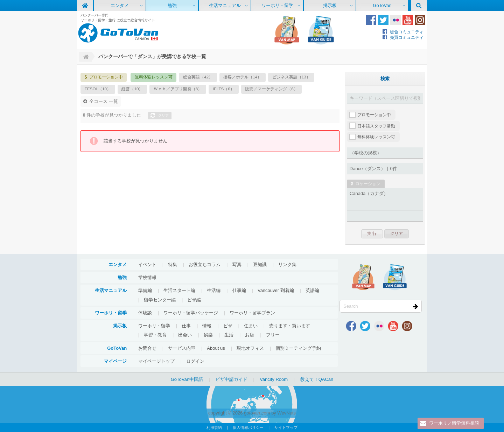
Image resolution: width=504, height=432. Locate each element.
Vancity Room (274, 379)
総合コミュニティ (407, 32)
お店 (250, 335)
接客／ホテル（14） (242, 77)
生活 (229, 335)
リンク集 (287, 264)
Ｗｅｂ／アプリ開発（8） (178, 89)
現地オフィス (250, 348)
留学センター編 (160, 300)
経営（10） (132, 89)
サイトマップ (286, 427)
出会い (185, 335)
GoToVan (382, 5)
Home (85, 57)
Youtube (408, 20)
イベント (147, 264)
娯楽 (208, 335)
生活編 (214, 290)
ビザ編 (194, 300)
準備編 (145, 290)
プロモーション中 (106, 77)
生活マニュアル (225, 5)
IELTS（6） (224, 89)
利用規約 (214, 427)
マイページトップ (156, 361)
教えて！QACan (317, 379)
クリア (163, 115)
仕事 (186, 326)
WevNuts (286, 413)
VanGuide (321, 30)
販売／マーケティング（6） (271, 89)
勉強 (172, 5)
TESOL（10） (98, 89)
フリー (273, 335)
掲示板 (330, 5)
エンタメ (120, 5)
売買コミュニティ (407, 37)
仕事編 (239, 290)
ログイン (195, 361)
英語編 (312, 290)
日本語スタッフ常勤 (376, 126)
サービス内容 (182, 348)
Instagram (420, 20)
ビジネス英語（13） (291, 77)
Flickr (395, 20)
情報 (207, 326)
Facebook (371, 20)
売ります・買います (290, 326)
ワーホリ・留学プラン (252, 313)
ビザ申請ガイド (232, 379)
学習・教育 (155, 335)
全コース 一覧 (104, 101)
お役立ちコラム (205, 264)
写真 (237, 264)
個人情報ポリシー (248, 427)
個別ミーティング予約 (298, 348)
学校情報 (147, 277)
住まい (251, 326)
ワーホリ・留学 (277, 5)
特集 (173, 264)
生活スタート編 (179, 290)
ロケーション (368, 184)
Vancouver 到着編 (276, 290)
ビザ (228, 326)
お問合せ (147, 348)
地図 (287, 30)
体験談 (145, 313)
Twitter (383, 20)
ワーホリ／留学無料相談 (454, 423)
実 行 (372, 233)
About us (216, 348)
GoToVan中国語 (187, 379)
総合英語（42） (198, 77)
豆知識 (260, 264)
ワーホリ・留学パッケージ (191, 313)
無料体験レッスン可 (154, 77)
